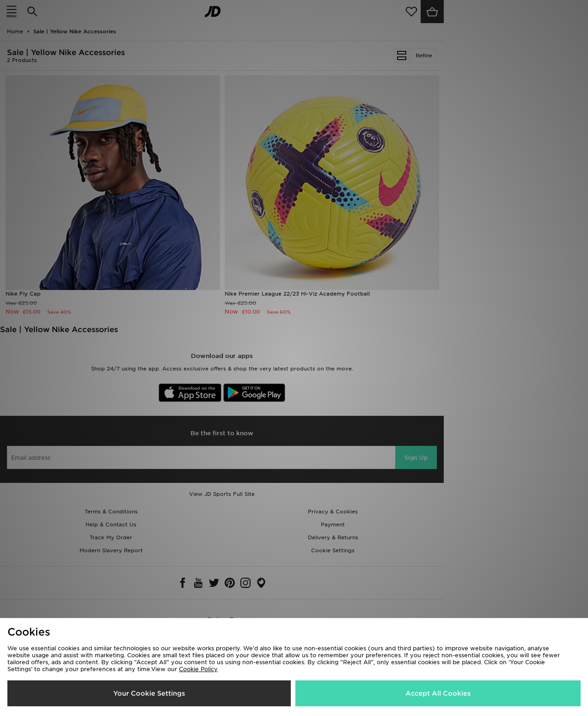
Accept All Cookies (438, 693)
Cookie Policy (198, 669)
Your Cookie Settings (149, 693)
